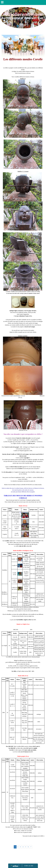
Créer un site (29, 866)
